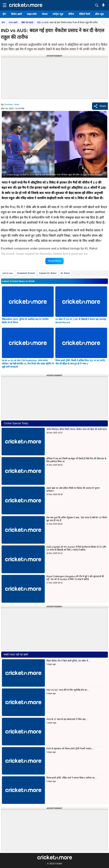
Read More (54, 261)
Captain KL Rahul (48, 273)
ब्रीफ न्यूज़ (99, 14)
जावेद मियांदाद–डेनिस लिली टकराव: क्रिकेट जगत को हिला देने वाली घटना (77, 429)
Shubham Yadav (12, 104)
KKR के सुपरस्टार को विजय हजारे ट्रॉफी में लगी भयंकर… (70, 749)
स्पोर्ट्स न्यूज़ (58, 14)
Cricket (59, 864)
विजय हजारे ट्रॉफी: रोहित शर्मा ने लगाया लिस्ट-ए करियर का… (72, 778)
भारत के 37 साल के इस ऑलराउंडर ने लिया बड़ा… (67, 719)
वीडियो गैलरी (85, 14)
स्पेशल (45, 14)
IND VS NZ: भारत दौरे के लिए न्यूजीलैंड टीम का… (68, 690)
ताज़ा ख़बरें (13, 22)
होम (4, 14)
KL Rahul (65, 273)
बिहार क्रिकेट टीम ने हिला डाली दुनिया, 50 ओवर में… (68, 661)
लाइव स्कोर (32, 14)
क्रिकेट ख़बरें (16, 14)
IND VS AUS (27, 22)
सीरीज (71, 14)
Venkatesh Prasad (26, 273)
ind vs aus (8, 273)
